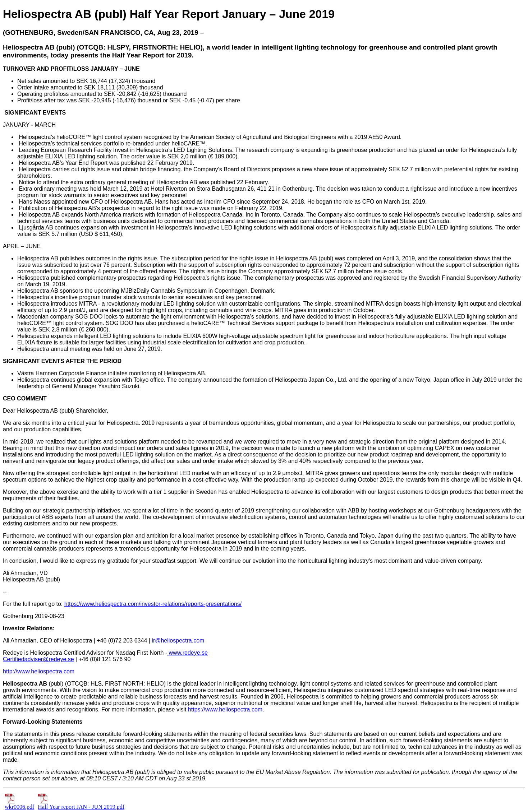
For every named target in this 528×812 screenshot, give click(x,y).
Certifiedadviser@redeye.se (38, 659)
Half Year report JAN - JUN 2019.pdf (81, 804)
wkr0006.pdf (19, 804)
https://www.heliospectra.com (224, 709)
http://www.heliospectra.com (39, 671)
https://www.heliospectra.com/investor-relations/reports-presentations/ (153, 604)
